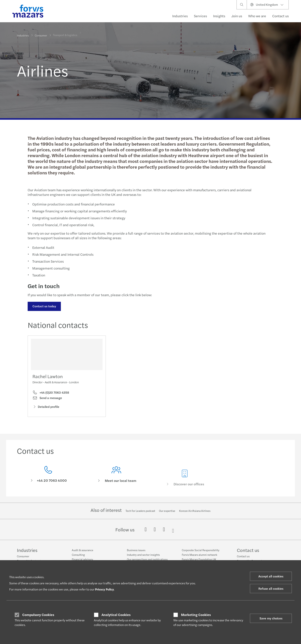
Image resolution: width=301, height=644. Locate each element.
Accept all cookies (271, 576)
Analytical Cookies (116, 615)
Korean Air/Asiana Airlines (195, 511)
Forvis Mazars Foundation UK (199, 559)
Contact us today (44, 306)
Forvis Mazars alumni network (199, 555)
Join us (237, 16)
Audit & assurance (83, 550)
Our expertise (167, 511)
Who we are (257, 16)
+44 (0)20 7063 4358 (51, 394)
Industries (180, 16)
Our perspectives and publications (147, 559)
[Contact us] (48, 482)
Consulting (78, 555)
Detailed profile (46, 408)
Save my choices (271, 618)
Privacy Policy (104, 589)
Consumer (41, 34)
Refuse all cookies (271, 588)
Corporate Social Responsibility (201, 550)
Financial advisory (82, 559)
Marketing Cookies (196, 615)
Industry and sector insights (143, 555)
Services (200, 16)
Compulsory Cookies (38, 615)
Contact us (280, 16)
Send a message (47, 399)
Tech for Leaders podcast (140, 511)
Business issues (136, 550)
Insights (219, 16)
